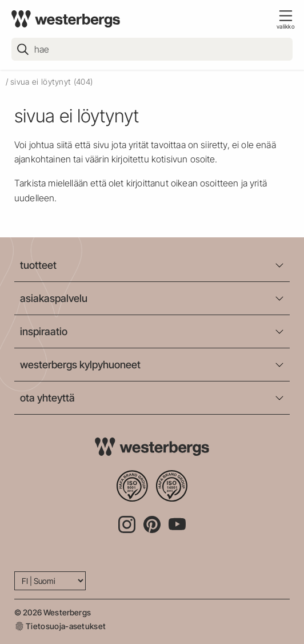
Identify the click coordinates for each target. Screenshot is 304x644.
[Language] (50, 581)
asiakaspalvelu (54, 298)
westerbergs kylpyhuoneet (80, 365)
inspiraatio (44, 331)
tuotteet (38, 265)
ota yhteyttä (47, 398)
